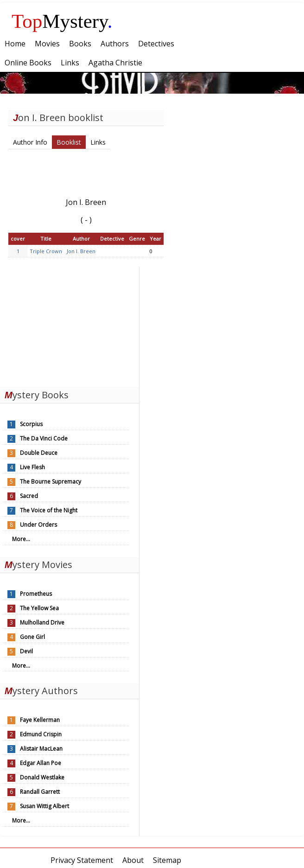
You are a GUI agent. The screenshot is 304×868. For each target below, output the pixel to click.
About (133, 860)
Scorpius (31, 424)
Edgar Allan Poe (41, 763)
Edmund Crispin (41, 734)
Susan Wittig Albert (44, 806)
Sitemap (167, 860)
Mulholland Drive (42, 622)
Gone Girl (32, 637)
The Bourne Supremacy (51, 482)
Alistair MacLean (41, 749)
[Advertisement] (70, 325)
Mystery (62, 21)
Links (98, 142)
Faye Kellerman (40, 720)
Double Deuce (39, 453)
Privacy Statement (82, 860)
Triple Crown (46, 251)
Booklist (69, 142)
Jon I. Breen (81, 251)
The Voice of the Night (49, 510)
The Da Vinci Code (44, 438)
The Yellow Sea (39, 608)
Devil (26, 651)
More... (21, 539)
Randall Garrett (40, 792)
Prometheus (36, 594)
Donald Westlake (42, 777)
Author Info (30, 142)
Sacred (29, 496)
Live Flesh (32, 467)
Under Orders (38, 525)
